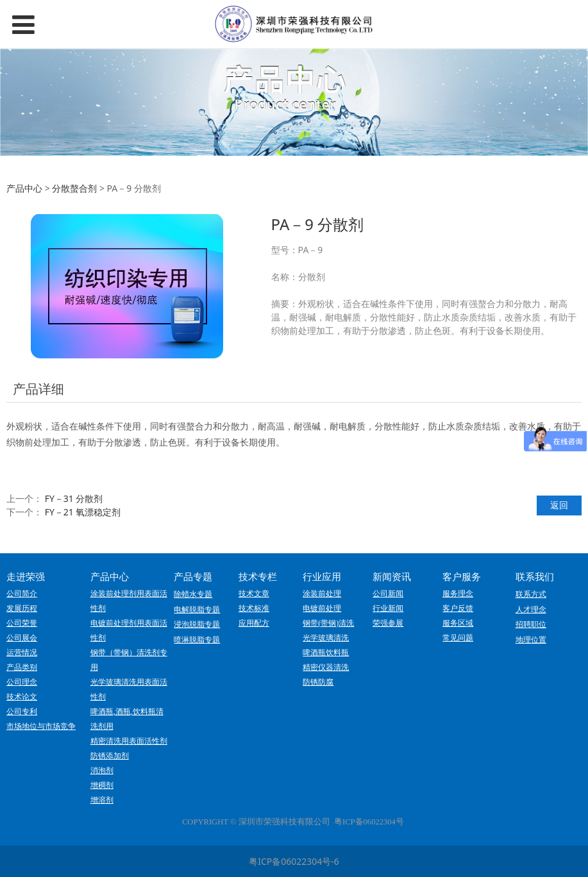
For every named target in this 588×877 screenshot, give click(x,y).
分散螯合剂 (74, 188)
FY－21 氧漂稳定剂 (83, 512)
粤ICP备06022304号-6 (294, 861)
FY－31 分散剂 (74, 498)
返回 (559, 505)
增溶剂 (102, 800)
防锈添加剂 (110, 756)
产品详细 (38, 389)
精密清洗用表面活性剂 (129, 741)
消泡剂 (102, 771)
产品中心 (24, 188)
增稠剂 (102, 785)
